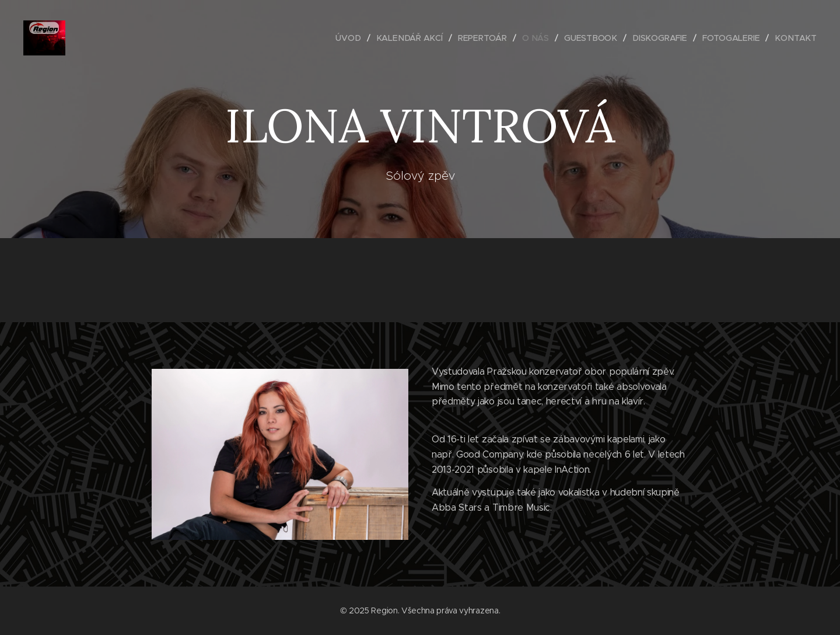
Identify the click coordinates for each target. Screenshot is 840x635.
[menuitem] (356, 38)
